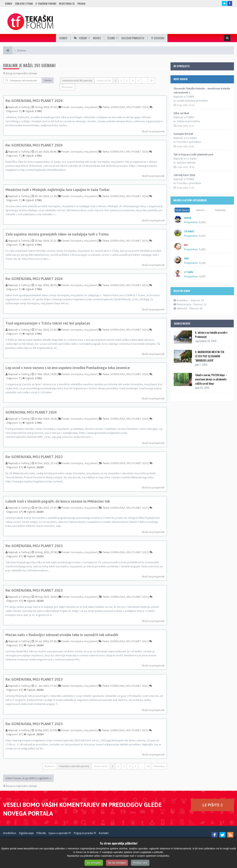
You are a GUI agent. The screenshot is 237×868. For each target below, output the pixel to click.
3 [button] (127, 80)
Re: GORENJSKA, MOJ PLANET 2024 (34, 101)
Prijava (81, 4)
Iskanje (48, 80)
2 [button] (121, 80)
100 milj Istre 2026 (184, 175)
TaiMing (25, 107)
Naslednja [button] (67, 87)
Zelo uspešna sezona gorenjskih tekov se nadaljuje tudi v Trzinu (57, 234)
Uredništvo (10, 833)
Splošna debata (186, 162)
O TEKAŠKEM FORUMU (46, 4)
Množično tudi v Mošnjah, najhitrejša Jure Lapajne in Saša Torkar (57, 190)
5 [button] (138, 80)
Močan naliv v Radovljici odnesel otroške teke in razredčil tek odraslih (62, 635)
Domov (9, 4)
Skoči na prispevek (153, 131)
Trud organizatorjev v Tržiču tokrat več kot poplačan (48, 323)
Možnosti (50, 766)
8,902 (202, 222)
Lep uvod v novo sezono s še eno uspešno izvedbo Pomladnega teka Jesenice (68, 368)
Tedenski (220, 210)
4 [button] (133, 80)
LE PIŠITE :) (212, 805)
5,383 (202, 249)
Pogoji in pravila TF (85, 833)
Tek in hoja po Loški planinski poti (193, 154)
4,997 (202, 276)
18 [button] (151, 80)
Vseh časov (182, 210)
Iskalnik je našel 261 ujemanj (77, 80)
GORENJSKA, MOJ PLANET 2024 (129, 107)
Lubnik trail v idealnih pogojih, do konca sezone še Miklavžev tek (58, 501)
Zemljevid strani (24, 4)
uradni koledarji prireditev (192, 101)
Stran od (104, 80)
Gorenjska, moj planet (84, 107)
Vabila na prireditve (188, 121)
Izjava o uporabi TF (60, 833)
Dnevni (200, 210)
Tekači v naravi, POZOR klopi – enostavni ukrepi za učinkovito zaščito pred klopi (211, 379)
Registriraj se (67, 4)
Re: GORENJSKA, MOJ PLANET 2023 (34, 457)
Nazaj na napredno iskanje (21, 73)
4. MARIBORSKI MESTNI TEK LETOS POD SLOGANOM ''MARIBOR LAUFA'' (210, 356)
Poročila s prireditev (189, 142)
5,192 (202, 263)
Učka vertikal (181, 113)
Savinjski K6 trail (183, 134)
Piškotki (41, 833)
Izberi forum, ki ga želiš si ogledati (28, 778)
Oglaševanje (26, 833)
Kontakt (104, 833)
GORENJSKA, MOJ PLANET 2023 (129, 463)
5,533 (202, 236)
